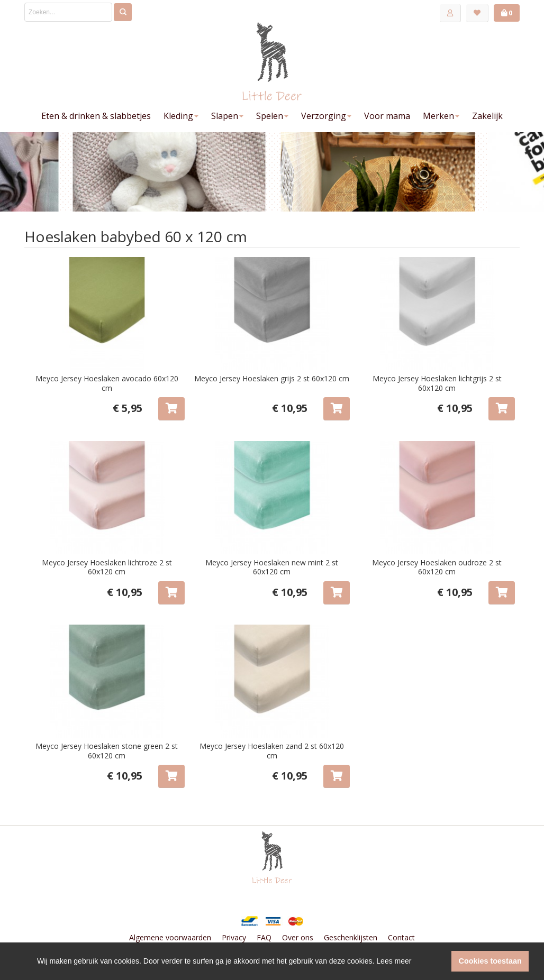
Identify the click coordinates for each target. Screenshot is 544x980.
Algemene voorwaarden (170, 937)
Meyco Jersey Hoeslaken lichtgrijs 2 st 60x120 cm (437, 383)
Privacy (234, 937)
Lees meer (394, 961)
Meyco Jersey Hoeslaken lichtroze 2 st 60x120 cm (107, 567)
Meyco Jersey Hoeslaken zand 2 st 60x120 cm (272, 751)
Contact (401, 937)
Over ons (298, 937)
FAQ (264, 937)
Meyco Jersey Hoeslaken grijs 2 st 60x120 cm (272, 378)
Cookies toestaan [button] (490, 961)
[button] (441, 961)
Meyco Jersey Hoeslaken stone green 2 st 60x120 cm (107, 751)
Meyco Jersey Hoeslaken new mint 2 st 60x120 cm (272, 567)
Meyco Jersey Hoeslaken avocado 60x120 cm (107, 383)
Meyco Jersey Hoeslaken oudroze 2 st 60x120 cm (437, 567)
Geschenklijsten (351, 937)
